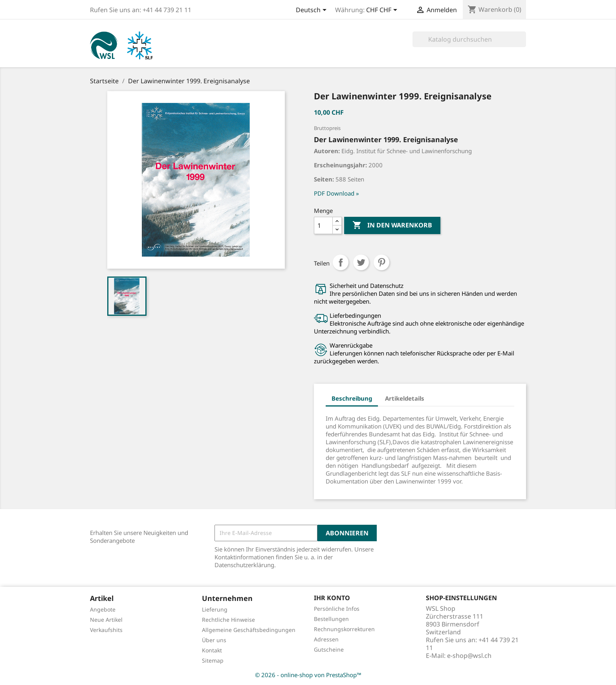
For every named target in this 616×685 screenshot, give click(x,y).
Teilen (341, 262)
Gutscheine (329, 649)
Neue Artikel (106, 620)
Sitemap (213, 660)
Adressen (326, 639)
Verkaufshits (106, 630)
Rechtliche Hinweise (228, 620)
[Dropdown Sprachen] (313, 11)
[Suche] (469, 39)
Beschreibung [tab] (352, 398)
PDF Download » (336, 193)
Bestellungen (331, 619)
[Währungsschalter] (383, 11)
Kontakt (212, 650)
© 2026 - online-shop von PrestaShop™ (308, 675)
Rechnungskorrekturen (344, 629)
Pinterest (381, 262)
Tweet (361, 262)
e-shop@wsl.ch (469, 656)
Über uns (214, 640)
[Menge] (323, 225)
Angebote (103, 609)
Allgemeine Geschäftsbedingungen (249, 630)
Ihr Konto (332, 598)
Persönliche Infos (337, 609)
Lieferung (215, 609)
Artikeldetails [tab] (405, 398)
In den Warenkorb (392, 225)
